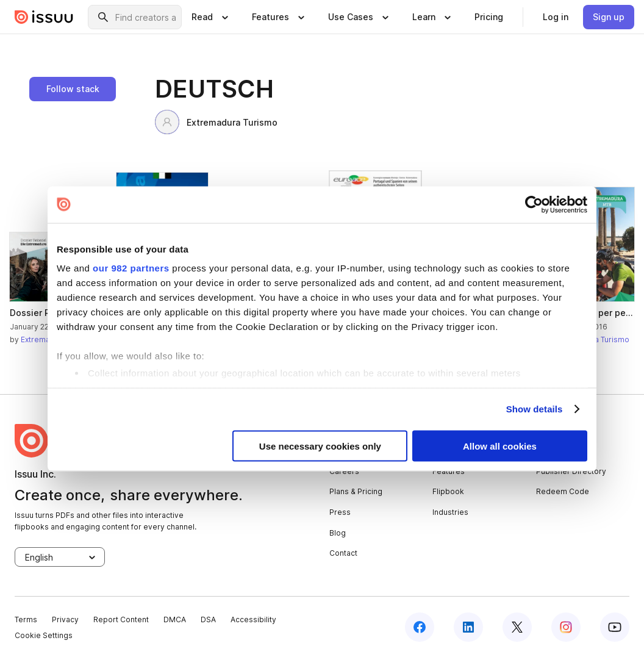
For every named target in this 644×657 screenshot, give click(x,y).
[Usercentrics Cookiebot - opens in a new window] (534, 204)
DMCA (175, 619)
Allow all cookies (500, 446)
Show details (535, 409)
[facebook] (420, 627)
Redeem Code (563, 491)
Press (340, 512)
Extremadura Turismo (216, 122)
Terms (26, 619)
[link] (489, 17)
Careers (344, 471)
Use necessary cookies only (320, 446)
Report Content (121, 619)
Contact (343, 553)
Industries (450, 512)
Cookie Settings (44, 635)
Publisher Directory (571, 471)
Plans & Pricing (356, 491)
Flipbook (448, 491)
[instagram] (566, 627)
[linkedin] (468, 627)
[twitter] (517, 627)
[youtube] (615, 627)
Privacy (65, 619)
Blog (338, 533)
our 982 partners (131, 268)
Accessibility (253, 619)
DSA (208, 619)
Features (449, 471)
